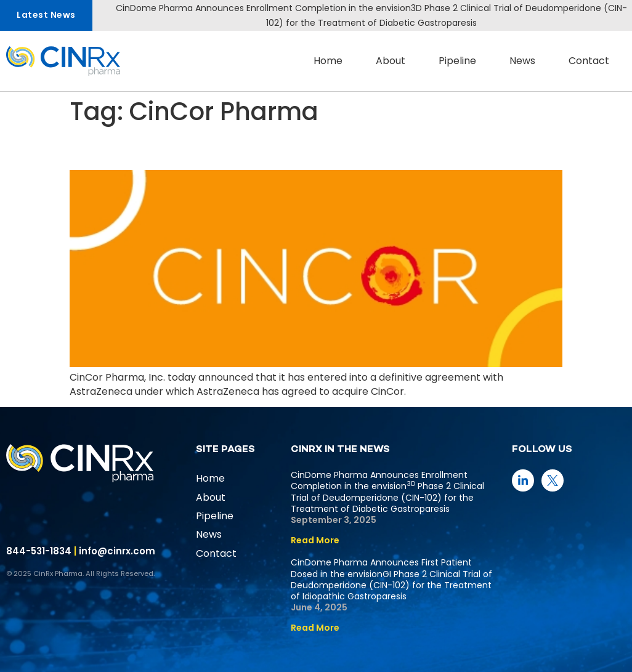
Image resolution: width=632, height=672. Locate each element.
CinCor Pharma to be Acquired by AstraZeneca (299, 148)
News (522, 61)
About (391, 61)
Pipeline (457, 61)
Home (328, 61)
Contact (589, 61)
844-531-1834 (39, 551)
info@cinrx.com (117, 551)
